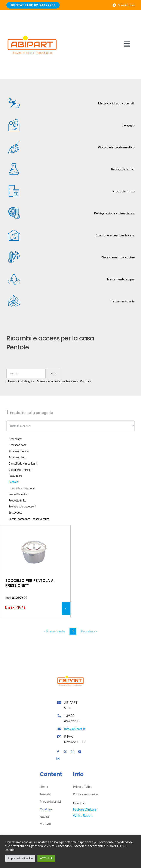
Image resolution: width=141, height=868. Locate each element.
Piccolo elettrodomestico (70, 147)
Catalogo (25, 381)
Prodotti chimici (70, 169)
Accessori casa (18, 445)
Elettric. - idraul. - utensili (70, 103)
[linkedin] (58, 759)
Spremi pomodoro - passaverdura (29, 519)
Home (11, 381)
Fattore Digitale (85, 809)
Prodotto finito (70, 191)
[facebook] (58, 752)
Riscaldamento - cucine (70, 257)
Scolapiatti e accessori (22, 506)
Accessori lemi (17, 457)
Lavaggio (70, 125)
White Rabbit (83, 815)
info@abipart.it (75, 729)
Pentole (13, 482)
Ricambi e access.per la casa (70, 235)
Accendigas (16, 439)
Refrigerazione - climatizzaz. (70, 213)
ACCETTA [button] (46, 858)
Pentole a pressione (23, 488)
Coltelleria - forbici (20, 470)
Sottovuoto (15, 513)
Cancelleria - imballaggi (23, 463)
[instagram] (73, 752)
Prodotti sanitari (19, 494)
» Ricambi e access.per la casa (54, 381)
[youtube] (80, 752)
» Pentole (84, 381)
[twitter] (65, 752)
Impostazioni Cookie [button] (20, 858)
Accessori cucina (19, 451)
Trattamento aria (70, 301)
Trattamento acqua (70, 279)
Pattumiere (16, 476)
